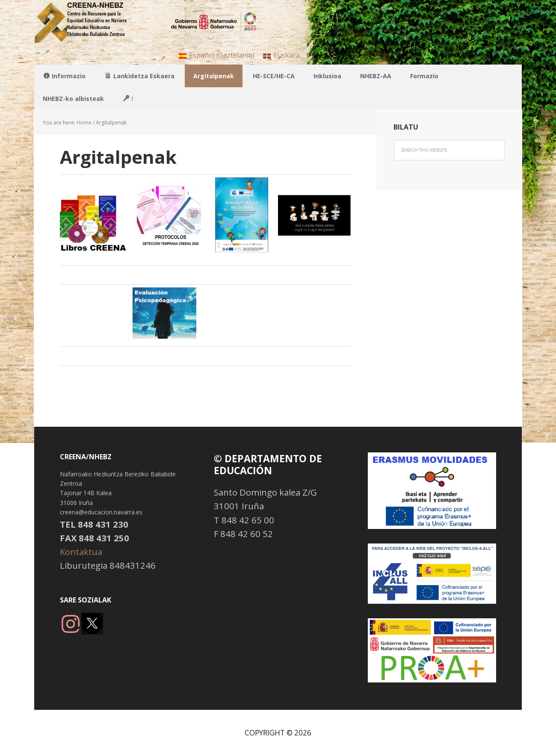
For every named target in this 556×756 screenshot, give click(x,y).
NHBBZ (90, 21)
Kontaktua (81, 552)
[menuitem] (217, 55)
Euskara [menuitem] (287, 55)
